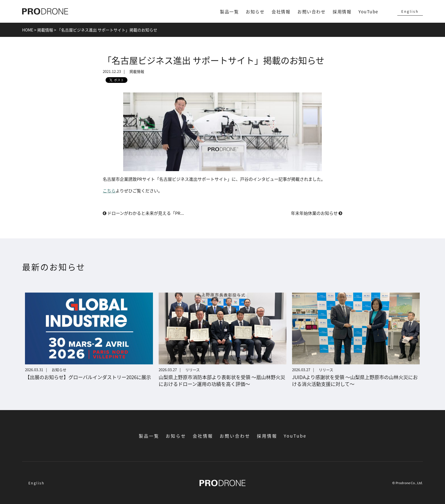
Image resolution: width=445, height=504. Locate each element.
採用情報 (342, 11)
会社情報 (281, 11)
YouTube (368, 11)
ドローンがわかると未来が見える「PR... (143, 213)
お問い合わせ (311, 11)
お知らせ (255, 11)
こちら (109, 191)
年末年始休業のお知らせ (317, 213)
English (410, 11)
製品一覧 (229, 11)
